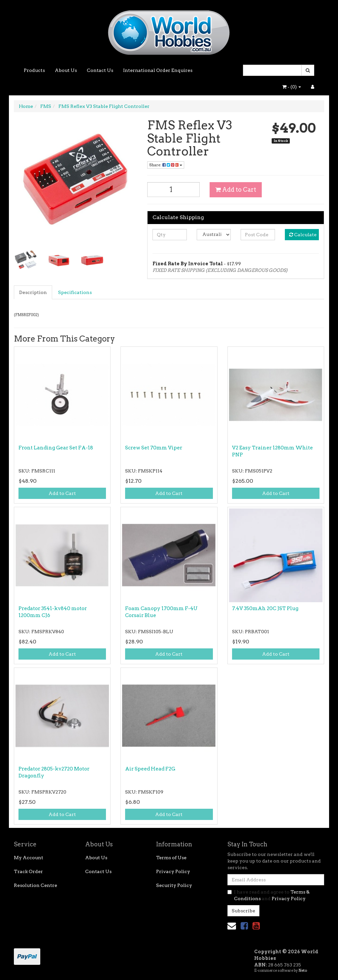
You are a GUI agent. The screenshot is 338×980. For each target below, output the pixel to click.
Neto (303, 970)
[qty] (169, 235)
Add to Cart (236, 190)
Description (33, 292)
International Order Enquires (158, 70)
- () (292, 87)
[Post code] (258, 235)
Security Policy (174, 885)
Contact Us (100, 70)
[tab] (33, 292)
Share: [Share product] (166, 165)
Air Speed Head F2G (150, 769)
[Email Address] (276, 880)
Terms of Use (171, 858)
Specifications (75, 292)
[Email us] (232, 926)
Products (34, 70)
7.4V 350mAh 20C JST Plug (265, 608)
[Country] (214, 235)
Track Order (28, 871)
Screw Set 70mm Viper (154, 448)
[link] (244, 926)
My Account (29, 858)
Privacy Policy (173, 871)
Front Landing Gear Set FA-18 (56, 448)
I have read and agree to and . (269, 895)
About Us (66, 70)
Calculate (303, 235)
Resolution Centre (35, 885)
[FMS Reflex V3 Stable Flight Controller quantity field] (173, 190)
